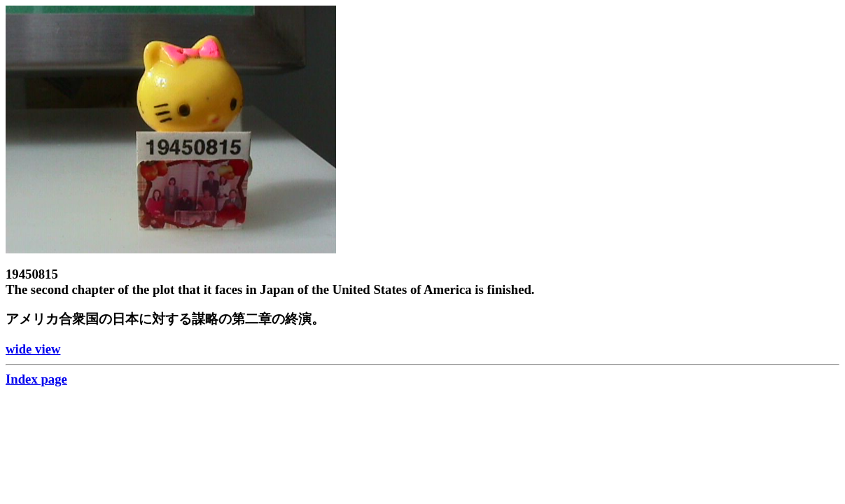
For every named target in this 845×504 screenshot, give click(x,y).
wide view (33, 349)
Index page (36, 379)
